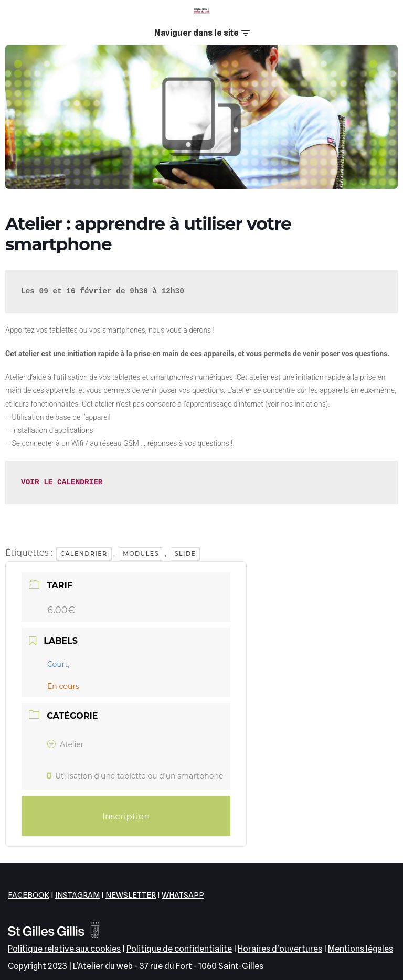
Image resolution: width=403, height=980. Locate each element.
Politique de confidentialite (179, 949)
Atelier (65, 744)
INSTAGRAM (77, 895)
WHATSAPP (183, 895)
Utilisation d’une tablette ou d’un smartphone (135, 776)
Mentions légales (360, 949)
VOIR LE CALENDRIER (62, 482)
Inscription (126, 817)
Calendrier (84, 553)
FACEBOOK (29, 895)
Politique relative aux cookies (64, 949)
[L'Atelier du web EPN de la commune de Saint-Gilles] (201, 11)
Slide (185, 553)
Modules (141, 553)
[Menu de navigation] (202, 33)
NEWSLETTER (131, 895)
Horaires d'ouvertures (280, 949)
